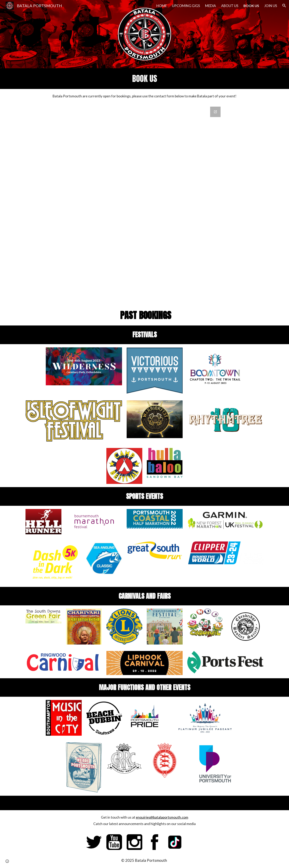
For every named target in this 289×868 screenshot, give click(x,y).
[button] (284, 6)
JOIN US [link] (271, 6)
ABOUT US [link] (230, 6)
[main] (144, 79)
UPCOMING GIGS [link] (186, 6)
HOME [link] (162, 6)
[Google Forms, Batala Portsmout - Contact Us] (145, 204)
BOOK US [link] (251, 6)
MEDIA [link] (211, 6)
